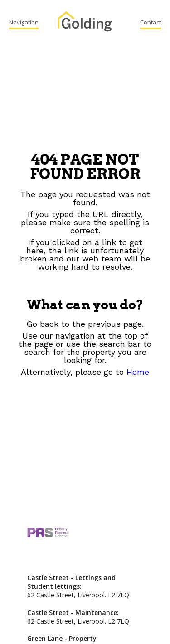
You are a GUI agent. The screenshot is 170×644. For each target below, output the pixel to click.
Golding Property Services (85, 23)
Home (138, 372)
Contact (151, 22)
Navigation (24, 22)
